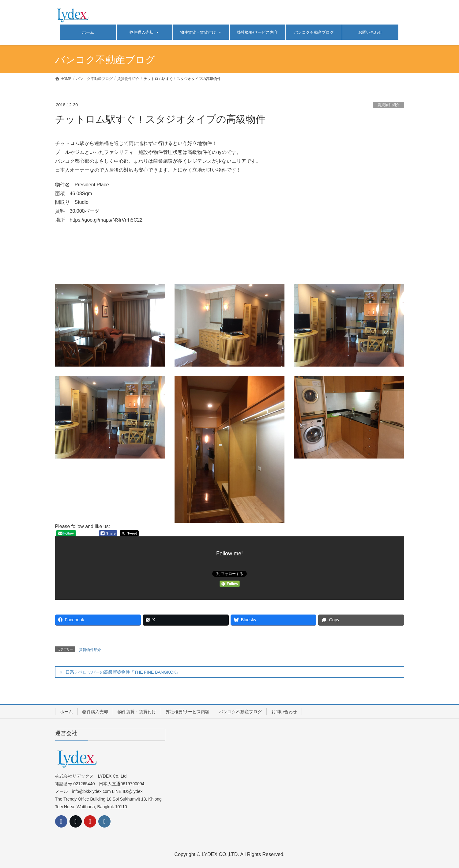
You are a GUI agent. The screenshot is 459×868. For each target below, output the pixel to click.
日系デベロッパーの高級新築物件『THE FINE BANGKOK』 (123, 672)
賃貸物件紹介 (389, 105)
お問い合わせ (370, 32)
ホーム (88, 32)
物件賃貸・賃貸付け (201, 32)
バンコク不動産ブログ (314, 32)
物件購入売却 (144, 32)
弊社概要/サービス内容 (258, 32)
